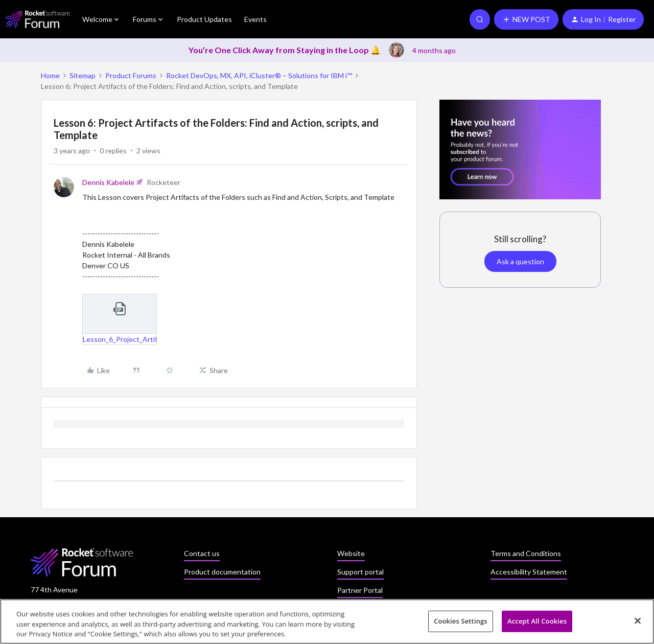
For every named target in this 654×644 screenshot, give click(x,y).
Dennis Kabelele (108, 182)
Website (351, 553)
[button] (526, 19)
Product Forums (131, 75)
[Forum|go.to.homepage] (38, 19)
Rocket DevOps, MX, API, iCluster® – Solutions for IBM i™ (259, 75)
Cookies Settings (461, 625)
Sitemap (83, 75)
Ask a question (520, 261)
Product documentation (222, 572)
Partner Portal (360, 590)
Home (50, 75)
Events (255, 19)
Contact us (202, 553)
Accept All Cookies (537, 625)
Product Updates (204, 19)
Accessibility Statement (529, 572)
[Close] (638, 624)
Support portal (360, 572)
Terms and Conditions (526, 553)
